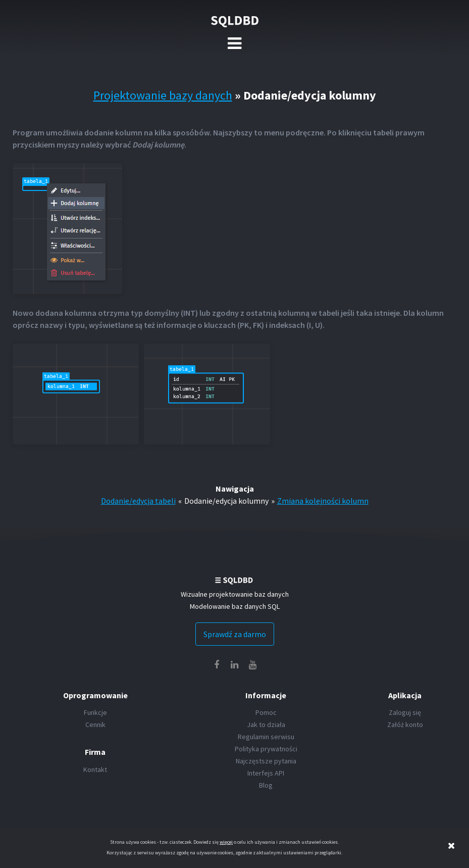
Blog (266, 785)
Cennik (95, 725)
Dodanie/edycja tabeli (138, 501)
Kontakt (95, 769)
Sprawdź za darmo (235, 634)
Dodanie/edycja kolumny (226, 501)
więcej (226, 842)
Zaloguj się (405, 712)
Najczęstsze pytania (266, 761)
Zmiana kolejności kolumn (323, 501)
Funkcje (95, 712)
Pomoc (266, 712)
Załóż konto (405, 725)
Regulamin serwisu (266, 737)
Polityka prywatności (266, 749)
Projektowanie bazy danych (163, 95)
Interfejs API (266, 773)
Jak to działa (266, 725)
